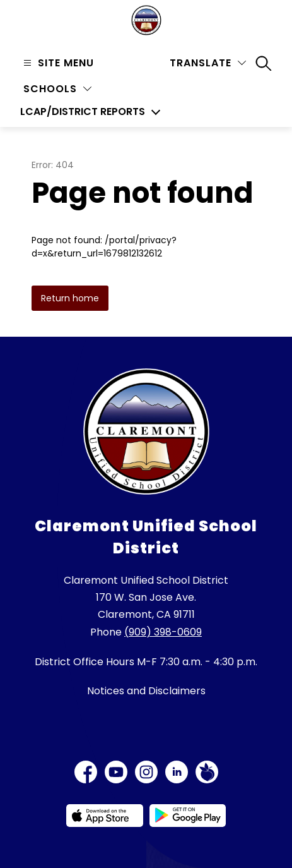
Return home (70, 298)
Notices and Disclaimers (146, 691)
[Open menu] (57, 63)
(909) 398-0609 (163, 632)
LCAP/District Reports (83, 112)
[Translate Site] (208, 63)
